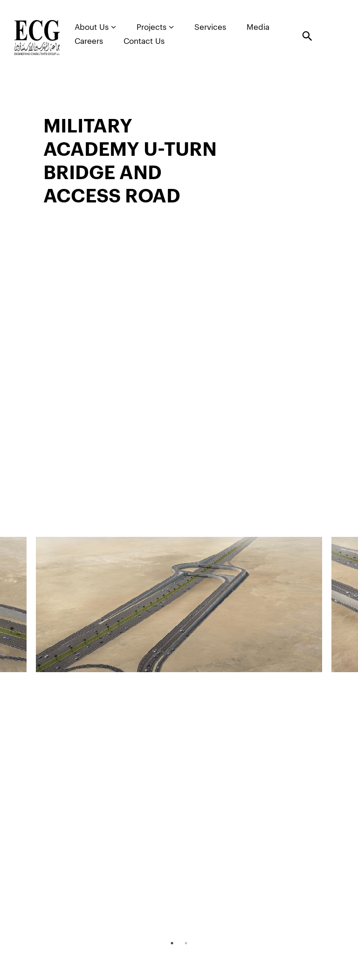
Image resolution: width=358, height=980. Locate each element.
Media (258, 27)
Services (210, 27)
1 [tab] (172, 943)
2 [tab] (186, 943)
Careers (89, 41)
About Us (95, 27)
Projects (155, 27)
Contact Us (144, 41)
